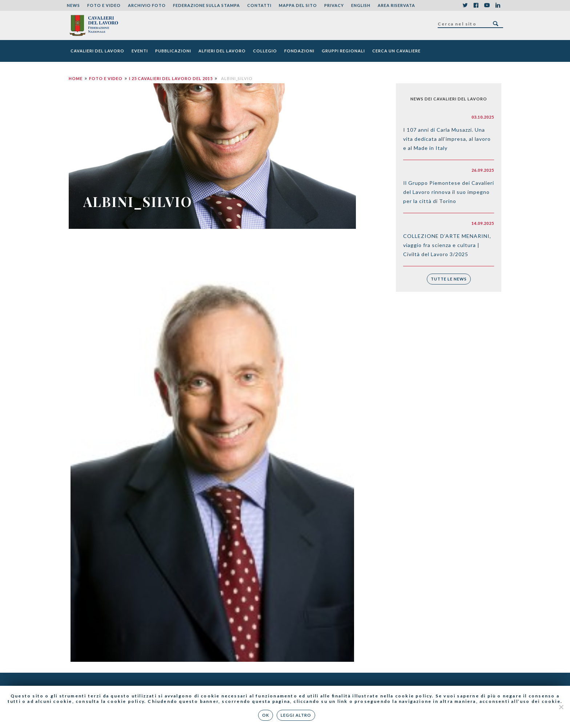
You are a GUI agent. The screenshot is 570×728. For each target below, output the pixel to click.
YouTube (487, 5)
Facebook (476, 5)
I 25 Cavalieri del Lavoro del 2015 (171, 78)
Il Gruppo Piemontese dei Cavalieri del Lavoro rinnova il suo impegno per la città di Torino (449, 192)
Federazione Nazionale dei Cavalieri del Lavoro (94, 25)
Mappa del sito (298, 5)
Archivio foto (147, 5)
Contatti (259, 5)
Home (76, 78)
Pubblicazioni (173, 51)
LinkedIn (498, 5)
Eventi (140, 51)
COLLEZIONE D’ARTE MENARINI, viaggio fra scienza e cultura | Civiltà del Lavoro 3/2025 (447, 245)
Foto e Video (104, 5)
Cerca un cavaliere (396, 51)
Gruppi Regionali (343, 51)
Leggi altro (296, 715)
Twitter (465, 5)
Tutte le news (449, 279)
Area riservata (396, 5)
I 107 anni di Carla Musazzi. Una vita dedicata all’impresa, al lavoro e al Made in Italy (447, 139)
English (361, 5)
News (73, 5)
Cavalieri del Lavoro (97, 51)
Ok (266, 715)
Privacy (334, 5)
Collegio (265, 51)
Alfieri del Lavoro (222, 51)
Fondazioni (299, 51)
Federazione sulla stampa (206, 5)
